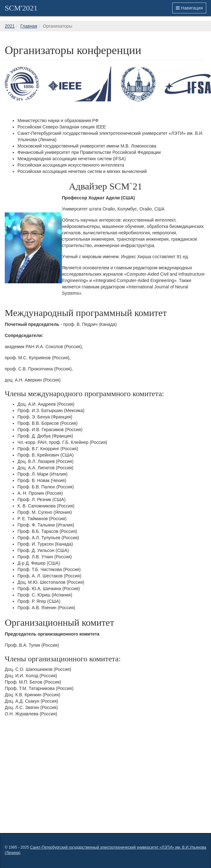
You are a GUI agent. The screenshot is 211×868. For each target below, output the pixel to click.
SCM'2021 (21, 8)
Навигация (189, 8)
